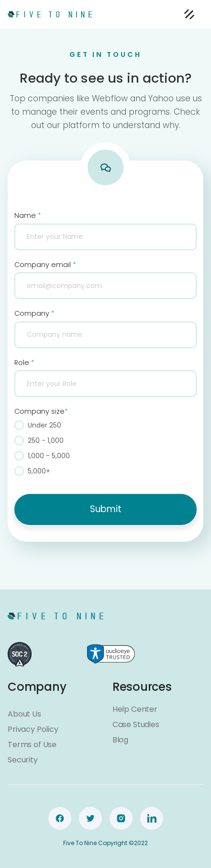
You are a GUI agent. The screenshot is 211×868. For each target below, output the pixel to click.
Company (34, 313)
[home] (50, 14)
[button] (189, 14)
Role (24, 363)
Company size (41, 411)
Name (28, 215)
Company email (45, 265)
